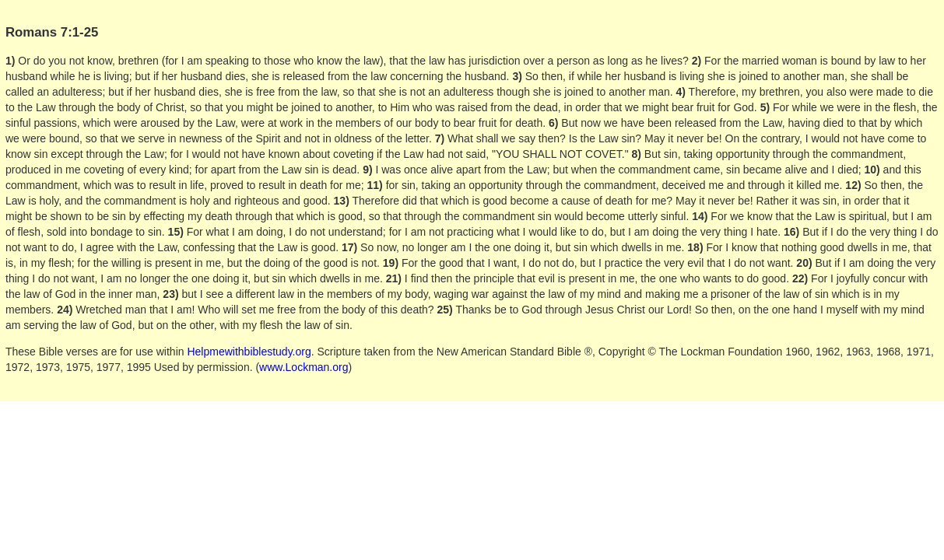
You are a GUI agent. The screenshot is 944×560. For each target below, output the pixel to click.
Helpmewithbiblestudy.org (249, 352)
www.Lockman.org (304, 367)
